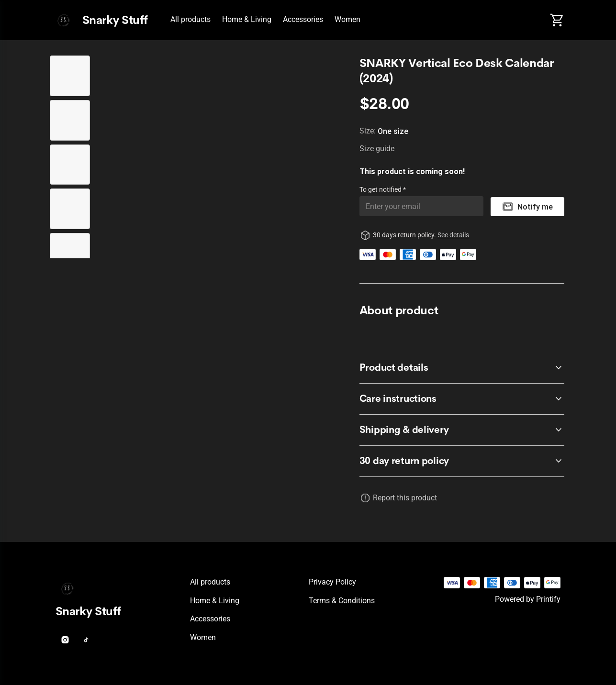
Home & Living (247, 19)
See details (453, 235)
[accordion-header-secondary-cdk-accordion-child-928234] (462, 368)
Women (347, 19)
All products (190, 19)
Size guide (377, 149)
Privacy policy (332, 582)
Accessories (303, 19)
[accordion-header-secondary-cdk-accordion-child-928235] (462, 399)
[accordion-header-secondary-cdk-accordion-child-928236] (462, 430)
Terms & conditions (342, 601)
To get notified (381, 189)
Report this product (405, 498)
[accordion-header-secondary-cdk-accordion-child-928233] (462, 461)
